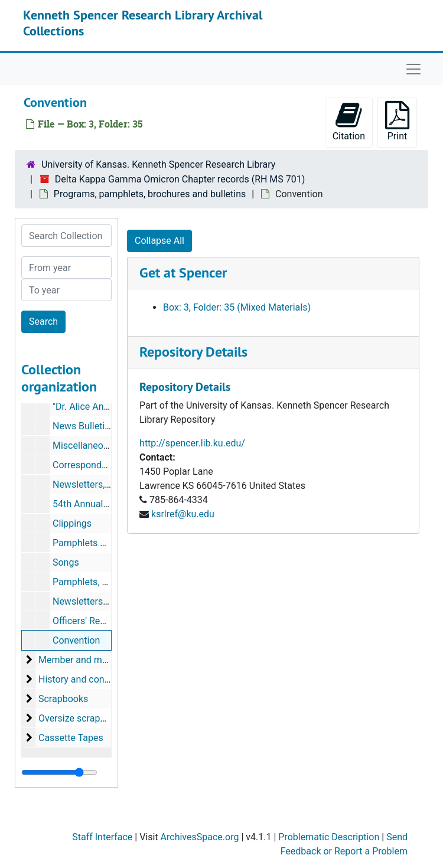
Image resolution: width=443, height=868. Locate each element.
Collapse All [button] (159, 241)
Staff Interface (102, 837)
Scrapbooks (63, 699)
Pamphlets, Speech (93, 582)
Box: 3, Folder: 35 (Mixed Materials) (237, 307)
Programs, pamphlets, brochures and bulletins (150, 194)
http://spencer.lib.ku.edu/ (192, 443)
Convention (76, 640)
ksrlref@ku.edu (183, 514)
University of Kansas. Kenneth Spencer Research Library (158, 164)
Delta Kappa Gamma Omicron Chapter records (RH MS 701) (180, 179)
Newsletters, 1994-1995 (102, 484)
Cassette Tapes (71, 738)
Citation (349, 121)
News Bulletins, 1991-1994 (108, 426)
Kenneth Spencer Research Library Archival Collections (143, 22)
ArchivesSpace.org (200, 837)
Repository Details (193, 352)
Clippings (72, 523)
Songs (66, 562)
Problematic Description (329, 837)
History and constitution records (106, 679)
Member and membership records (110, 660)
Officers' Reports (87, 621)
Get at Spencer (183, 273)
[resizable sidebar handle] (59, 772)
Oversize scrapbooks (82, 718)
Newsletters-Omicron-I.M (105, 601)
